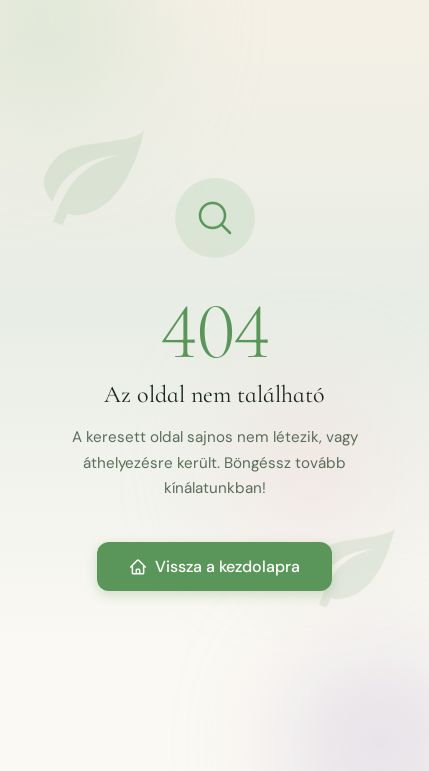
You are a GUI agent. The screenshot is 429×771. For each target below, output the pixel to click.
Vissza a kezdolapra (214, 566)
